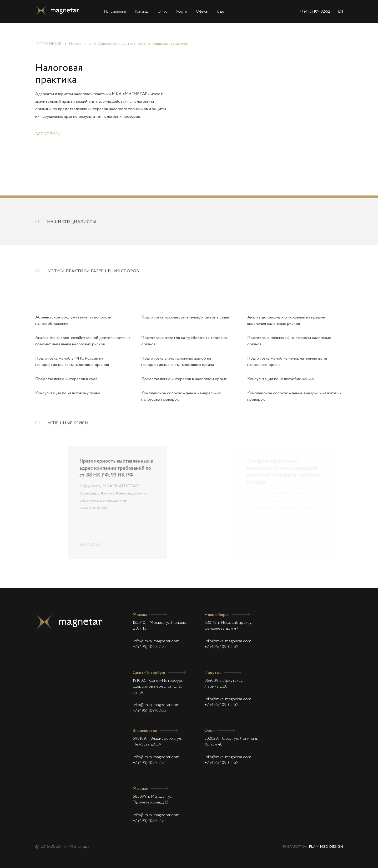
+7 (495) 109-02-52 (315, 12)
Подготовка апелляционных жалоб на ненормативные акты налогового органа (178, 362)
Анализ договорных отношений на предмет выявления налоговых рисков (287, 321)
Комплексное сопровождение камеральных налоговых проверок (181, 396)
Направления (115, 12)
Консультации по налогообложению (281, 379)
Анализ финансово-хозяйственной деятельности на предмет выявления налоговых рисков (83, 341)
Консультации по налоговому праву (68, 393)
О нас (162, 12)
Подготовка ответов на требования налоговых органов (184, 341)
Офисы (202, 12)
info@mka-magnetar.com (156, 641)
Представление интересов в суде (66, 379)
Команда (142, 12)
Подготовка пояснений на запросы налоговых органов (289, 341)
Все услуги (48, 134)
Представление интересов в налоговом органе (184, 379)
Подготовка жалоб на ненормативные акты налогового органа (287, 362)
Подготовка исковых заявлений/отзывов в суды (185, 317)
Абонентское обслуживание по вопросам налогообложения (73, 321)
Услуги (182, 12)
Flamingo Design (326, 847)
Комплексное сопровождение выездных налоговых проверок (294, 396)
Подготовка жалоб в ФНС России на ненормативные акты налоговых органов (72, 362)
